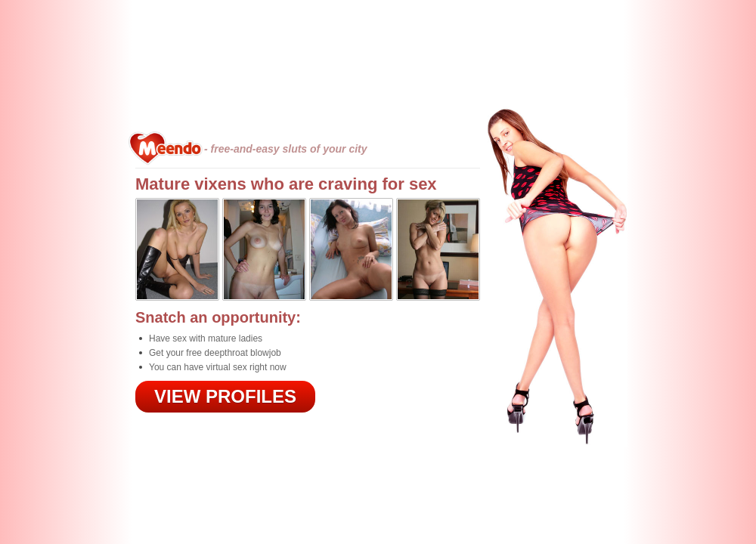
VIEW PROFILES (225, 396)
